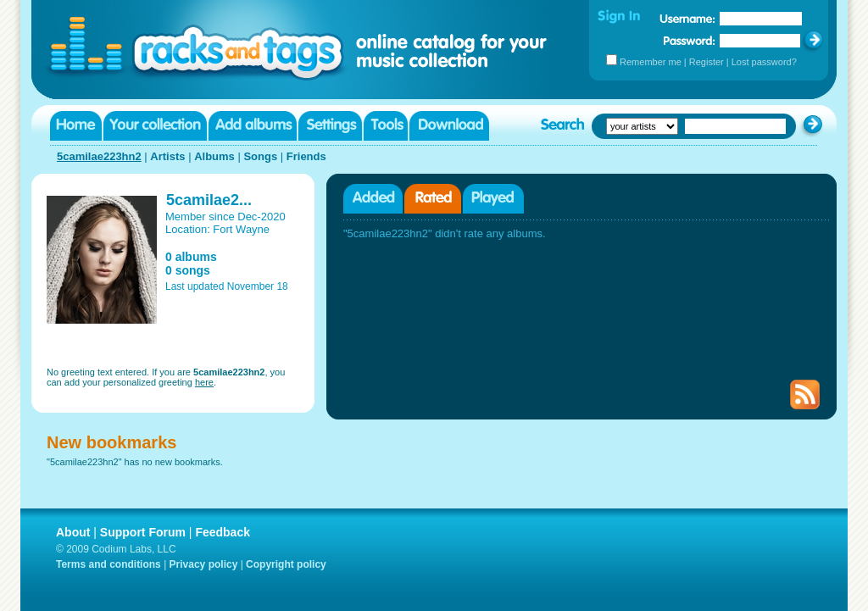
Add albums (253, 126)
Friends (306, 156)
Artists (167, 156)
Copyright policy (286, 564)
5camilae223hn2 (99, 156)
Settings (330, 126)
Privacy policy (204, 564)
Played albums (493, 199)
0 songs (188, 270)
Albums (214, 156)
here (204, 382)
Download (449, 126)
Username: (687, 19)
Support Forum (143, 532)
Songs (260, 156)
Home (76, 126)
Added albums (373, 199)
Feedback (223, 532)
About (73, 532)
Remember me (651, 62)
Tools (386, 126)
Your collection (155, 126)
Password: (690, 40)
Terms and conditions (108, 564)
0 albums (191, 257)
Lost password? (764, 62)
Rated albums (433, 199)
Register (707, 62)
